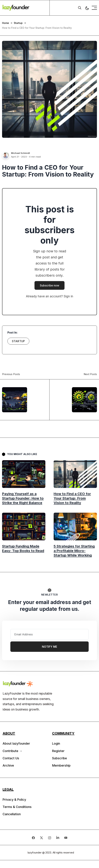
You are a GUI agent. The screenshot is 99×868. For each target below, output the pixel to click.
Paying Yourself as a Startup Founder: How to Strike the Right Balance (23, 498)
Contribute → (12, 751)
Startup (18, 23)
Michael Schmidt (20, 153)
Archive (8, 765)
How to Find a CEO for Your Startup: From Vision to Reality (72, 498)
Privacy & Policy (14, 800)
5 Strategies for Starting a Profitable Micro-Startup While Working (74, 551)
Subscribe (60, 758)
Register (58, 751)
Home (6, 23)
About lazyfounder (16, 743)
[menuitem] (25, 744)
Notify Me (49, 647)
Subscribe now (49, 285)
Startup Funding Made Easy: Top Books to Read (23, 548)
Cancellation (12, 814)
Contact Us (11, 758)
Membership (61, 765)
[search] (80, 8)
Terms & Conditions (17, 807)
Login (56, 743)
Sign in (68, 296)
